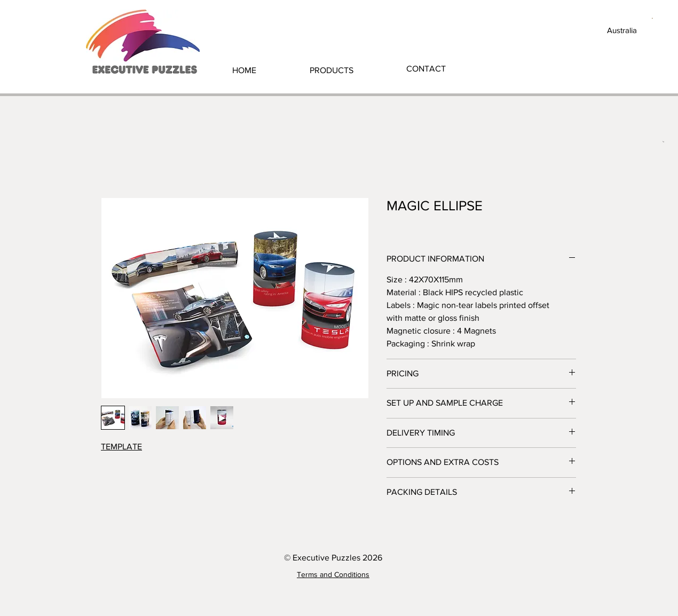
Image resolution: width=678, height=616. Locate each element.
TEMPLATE (121, 447)
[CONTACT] (426, 69)
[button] (332, 70)
